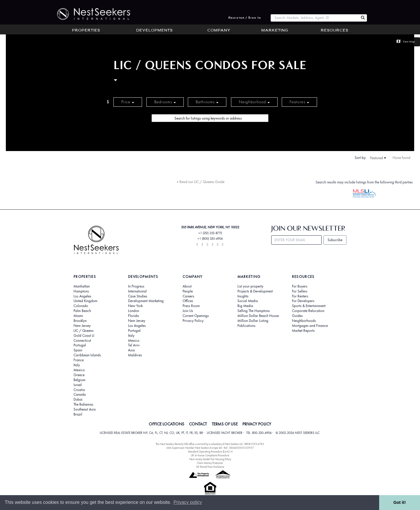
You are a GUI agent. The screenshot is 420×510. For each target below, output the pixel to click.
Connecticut (82, 341)
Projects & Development (255, 291)
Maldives (135, 355)
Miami (78, 316)
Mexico (79, 370)
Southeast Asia (85, 409)
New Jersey (82, 326)
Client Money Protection (210, 463)
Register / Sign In (245, 18)
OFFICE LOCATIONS (167, 424)
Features (299, 102)
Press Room (191, 306)
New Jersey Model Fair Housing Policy (210, 459)
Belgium (79, 380)
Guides (297, 316)
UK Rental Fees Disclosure (210, 467)
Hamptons (81, 291)
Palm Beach (82, 311)
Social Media (248, 301)
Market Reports (303, 331)
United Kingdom (85, 301)
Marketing (275, 31)
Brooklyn (80, 321)
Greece (79, 375)
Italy (77, 365)
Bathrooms (207, 102)
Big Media (245, 306)
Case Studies (138, 296)
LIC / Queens (84, 331)
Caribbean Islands (87, 355)
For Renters (300, 296)
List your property (250, 286)
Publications (246, 326)
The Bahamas (83, 404)
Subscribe (335, 240)
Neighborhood (254, 102)
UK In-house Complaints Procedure (210, 455)
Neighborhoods (304, 321)
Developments (154, 31)
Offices (188, 301)
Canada (80, 395)
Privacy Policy (193, 321)
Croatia (79, 390)
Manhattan (82, 286)
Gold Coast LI (84, 336)
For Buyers (300, 286)
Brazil (78, 414)
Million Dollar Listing (253, 321)
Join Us (188, 311)
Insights (243, 296)
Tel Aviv (134, 345)
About (187, 286)
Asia (131, 350)
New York (135, 306)
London (134, 311)
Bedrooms (165, 102)
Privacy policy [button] (188, 502)
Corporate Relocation (308, 311)
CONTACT (198, 424)
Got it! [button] (400, 502)
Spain (78, 350)
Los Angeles (82, 296)
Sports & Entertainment (309, 306)
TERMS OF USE (225, 424)
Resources (335, 31)
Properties (86, 31)
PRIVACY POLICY (257, 424)
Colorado (81, 306)
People (188, 291)
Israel (78, 385)
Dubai (78, 399)
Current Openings (196, 316)
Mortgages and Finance (310, 326)
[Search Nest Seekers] (363, 18)
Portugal (80, 345)
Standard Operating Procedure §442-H (210, 452)
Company (219, 31)
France (79, 360)
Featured (378, 158)
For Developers (303, 301)
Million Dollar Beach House (258, 316)
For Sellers (300, 291)
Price (128, 102)
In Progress (136, 286)
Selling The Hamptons (254, 311)
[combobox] (315, 18)
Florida (133, 316)
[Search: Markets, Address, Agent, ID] (315, 18)
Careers (188, 296)
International (137, 291)
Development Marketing (146, 301)
